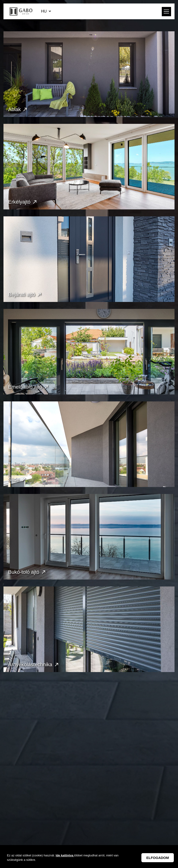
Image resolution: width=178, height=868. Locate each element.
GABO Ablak (21, 11)
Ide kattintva (65, 855)
